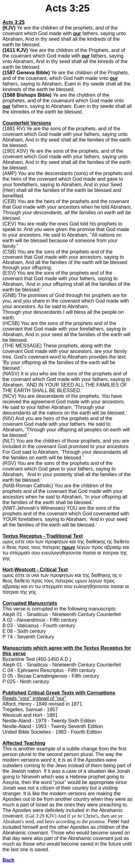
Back (8, 860)
